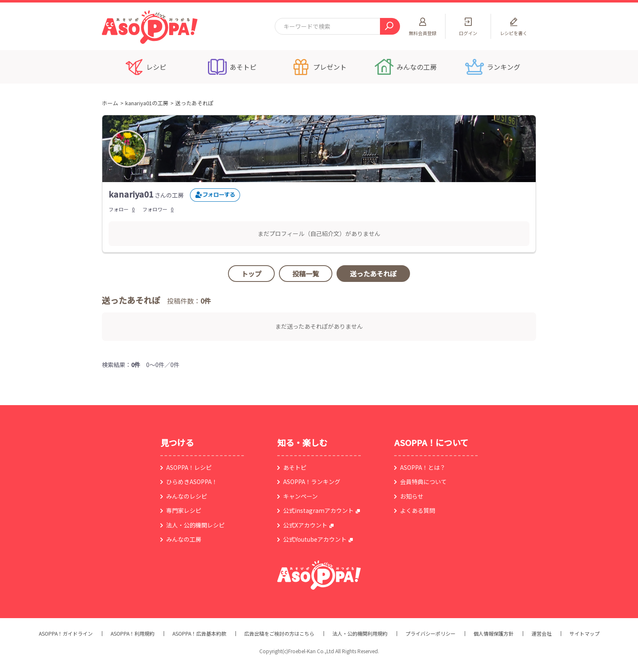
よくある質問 (418, 510)
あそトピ (295, 467)
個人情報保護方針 (494, 634)
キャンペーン (300, 496)
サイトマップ (585, 634)
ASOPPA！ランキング (312, 482)
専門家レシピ (184, 510)
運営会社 (542, 634)
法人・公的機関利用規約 (360, 634)
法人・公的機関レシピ (195, 525)
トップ (251, 274)
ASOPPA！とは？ (423, 467)
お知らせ (412, 496)
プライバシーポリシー (430, 634)
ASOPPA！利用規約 (133, 634)
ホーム (110, 103)
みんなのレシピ (187, 496)
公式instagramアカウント (318, 510)
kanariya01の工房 (147, 103)
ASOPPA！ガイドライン (66, 634)
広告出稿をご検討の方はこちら (279, 634)
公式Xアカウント (305, 525)
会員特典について (423, 482)
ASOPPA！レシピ (189, 467)
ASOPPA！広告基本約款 (199, 634)
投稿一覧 (306, 274)
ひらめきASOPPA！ (192, 482)
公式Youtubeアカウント (315, 539)
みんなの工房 (184, 539)
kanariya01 (131, 194)
